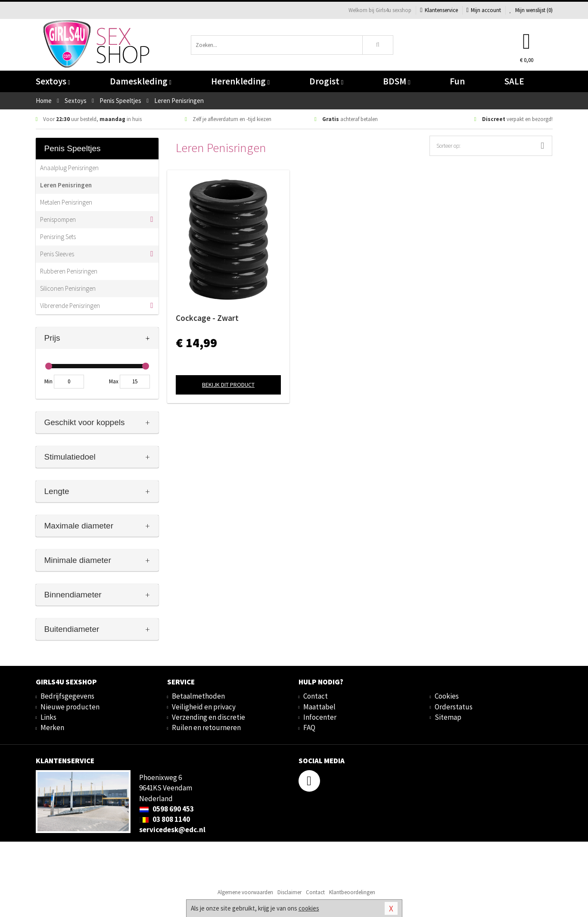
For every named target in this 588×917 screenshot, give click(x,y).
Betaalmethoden (198, 696)
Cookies (447, 696)
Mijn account (484, 10)
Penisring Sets (58, 237)
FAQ (309, 727)
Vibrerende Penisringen (70, 306)
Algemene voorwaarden (245, 892)
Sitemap (448, 717)
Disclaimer (289, 892)
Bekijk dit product (228, 385)
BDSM (397, 81)
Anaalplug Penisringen (69, 168)
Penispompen (58, 219)
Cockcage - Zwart (207, 318)
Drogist (326, 81)
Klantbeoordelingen (352, 892)
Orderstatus (454, 707)
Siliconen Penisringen (68, 288)
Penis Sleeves (57, 254)
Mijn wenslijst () (531, 10)
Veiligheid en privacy (204, 707)
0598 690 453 (166, 809)
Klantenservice (439, 10)
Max (114, 381)
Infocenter (320, 717)
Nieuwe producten (70, 707)
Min (48, 381)
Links (48, 717)
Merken (52, 727)
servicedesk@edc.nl (172, 830)
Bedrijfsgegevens (67, 696)
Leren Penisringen (66, 185)
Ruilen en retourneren (206, 727)
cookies (309, 908)
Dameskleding (141, 81)
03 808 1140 (165, 819)
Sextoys (53, 81)
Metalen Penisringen (66, 202)
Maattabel (319, 707)
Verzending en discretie (208, 717)
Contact (316, 696)
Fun (457, 81)
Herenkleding (240, 81)
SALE (514, 81)
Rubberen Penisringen (69, 271)
